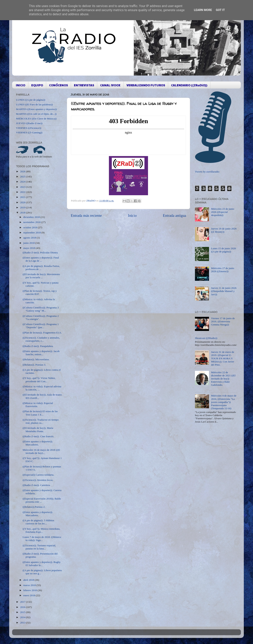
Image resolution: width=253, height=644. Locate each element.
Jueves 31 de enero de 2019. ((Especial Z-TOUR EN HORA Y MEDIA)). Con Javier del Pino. (222, 358)
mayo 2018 (30, 248)
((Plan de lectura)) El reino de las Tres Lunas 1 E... (40, 413)
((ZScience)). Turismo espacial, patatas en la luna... (39, 547)
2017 (23, 602)
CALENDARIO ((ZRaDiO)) (189, 85)
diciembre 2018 (32, 217)
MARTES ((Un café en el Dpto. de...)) (36, 114)
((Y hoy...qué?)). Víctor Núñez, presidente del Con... (39, 380)
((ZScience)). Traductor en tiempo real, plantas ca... (41, 421)
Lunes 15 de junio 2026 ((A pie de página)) (223, 250)
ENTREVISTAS (84, 85)
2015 (23, 612)
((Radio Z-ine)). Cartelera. (37, 485)
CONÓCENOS (58, 85)
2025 (23, 177)
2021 (23, 197)
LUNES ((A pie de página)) (31, 100)
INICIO (21, 85)
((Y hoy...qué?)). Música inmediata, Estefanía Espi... (41, 530)
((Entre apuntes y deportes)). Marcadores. (38, 443)
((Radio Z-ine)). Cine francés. (38, 436)
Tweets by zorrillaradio (207, 172)
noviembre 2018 (32, 222)
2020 (23, 202)
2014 (23, 617)
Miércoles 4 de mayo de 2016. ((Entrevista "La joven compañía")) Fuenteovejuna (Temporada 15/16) (224, 402)
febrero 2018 (30, 590)
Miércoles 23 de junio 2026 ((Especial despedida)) (222, 212)
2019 (23, 207)
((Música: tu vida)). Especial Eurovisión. (38, 405)
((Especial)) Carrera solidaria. (38, 475)
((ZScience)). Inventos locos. (38, 480)
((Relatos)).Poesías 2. (34, 507)
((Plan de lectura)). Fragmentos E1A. (42, 333)
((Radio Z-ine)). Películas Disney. (40, 252)
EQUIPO (37, 85)
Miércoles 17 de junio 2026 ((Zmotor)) (222, 270)
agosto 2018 (30, 238)
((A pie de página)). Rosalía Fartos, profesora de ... (41, 268)
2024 (23, 182)
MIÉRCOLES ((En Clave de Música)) (36, 119)
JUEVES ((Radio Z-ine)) (29, 123)
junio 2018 (29, 243)
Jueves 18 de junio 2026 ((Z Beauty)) (224, 230)
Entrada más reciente (86, 215)
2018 (23, 213)
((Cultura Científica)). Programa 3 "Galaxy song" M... (41, 309)
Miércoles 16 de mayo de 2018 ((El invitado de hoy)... (41, 451)
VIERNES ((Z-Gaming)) (29, 132)
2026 (23, 171)
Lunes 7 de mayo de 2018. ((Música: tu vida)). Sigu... (42, 539)
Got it (220, 10)
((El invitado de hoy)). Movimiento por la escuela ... (41, 276)
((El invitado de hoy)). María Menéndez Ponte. (38, 429)
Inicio (132, 215)
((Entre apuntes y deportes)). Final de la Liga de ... (41, 259)
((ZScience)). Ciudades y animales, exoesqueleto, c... (41, 339)
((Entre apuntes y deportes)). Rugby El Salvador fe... (42, 564)
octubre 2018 (31, 227)
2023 (23, 187)
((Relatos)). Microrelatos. (36, 359)
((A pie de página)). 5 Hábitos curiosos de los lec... (38, 522)
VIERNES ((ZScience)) (29, 128)
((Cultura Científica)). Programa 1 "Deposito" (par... (41, 326)
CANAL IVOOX (110, 85)
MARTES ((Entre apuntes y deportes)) (36, 109)
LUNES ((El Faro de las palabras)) (34, 104)
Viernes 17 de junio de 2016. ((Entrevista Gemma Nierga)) (223, 321)
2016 (23, 607)
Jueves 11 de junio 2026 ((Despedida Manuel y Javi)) (224, 291)
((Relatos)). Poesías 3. (34, 365)
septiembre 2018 (32, 233)
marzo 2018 (30, 585)
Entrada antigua (174, 215)
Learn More (203, 10)
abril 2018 (29, 580)
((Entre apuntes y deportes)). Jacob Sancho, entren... (41, 353)
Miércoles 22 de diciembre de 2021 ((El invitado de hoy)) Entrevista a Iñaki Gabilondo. (223, 379)
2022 (23, 192)
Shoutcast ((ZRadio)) (206, 338)
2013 (23, 623)
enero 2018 (30, 595)
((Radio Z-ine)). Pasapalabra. (38, 346)
